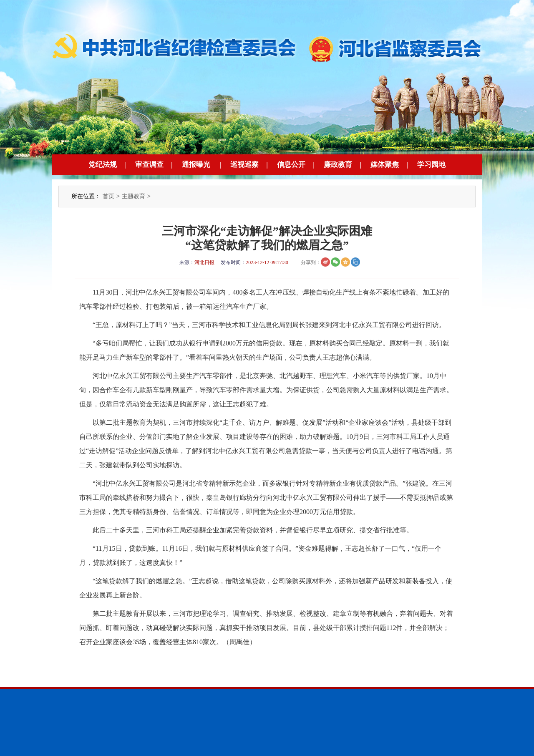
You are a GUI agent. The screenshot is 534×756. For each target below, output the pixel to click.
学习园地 (431, 165)
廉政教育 (338, 165)
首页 (108, 196)
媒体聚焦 (385, 165)
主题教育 (133, 196)
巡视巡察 (244, 165)
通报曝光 (196, 165)
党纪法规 (103, 165)
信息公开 (291, 165)
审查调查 (149, 165)
